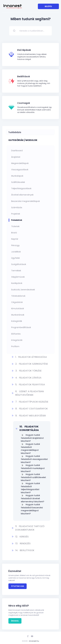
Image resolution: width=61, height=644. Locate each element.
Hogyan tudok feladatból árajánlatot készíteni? (32, 438)
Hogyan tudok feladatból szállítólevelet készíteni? (33, 477)
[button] (32, 357)
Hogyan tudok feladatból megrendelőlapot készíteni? (30, 449)
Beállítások (24, 76)
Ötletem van (18, 586)
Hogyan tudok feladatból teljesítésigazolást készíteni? (30, 488)
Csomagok (24, 103)
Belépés (48, 6)
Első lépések (24, 50)
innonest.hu (34, 641)
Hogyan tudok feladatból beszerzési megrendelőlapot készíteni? (32, 509)
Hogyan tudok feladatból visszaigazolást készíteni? (34, 459)
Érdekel (15, 621)
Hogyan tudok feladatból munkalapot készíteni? (33, 468)
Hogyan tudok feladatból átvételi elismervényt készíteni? (33, 498)
